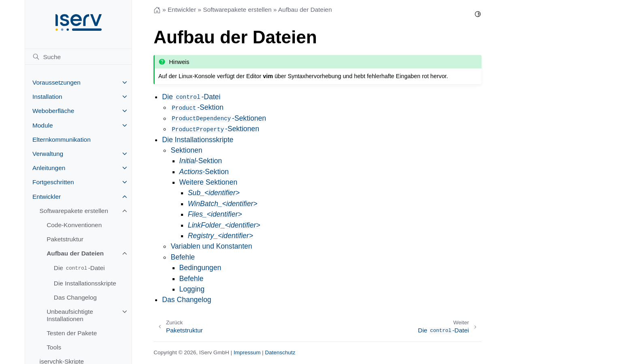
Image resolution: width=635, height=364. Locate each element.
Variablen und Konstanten (211, 246)
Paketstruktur (65, 239)
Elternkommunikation (62, 139)
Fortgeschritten (53, 182)
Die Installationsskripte (85, 283)
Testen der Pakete (72, 333)
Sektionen (186, 150)
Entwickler (47, 197)
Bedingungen (200, 268)
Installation (47, 97)
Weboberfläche (53, 111)
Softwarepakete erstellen (74, 211)
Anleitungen (49, 168)
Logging (192, 289)
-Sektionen (218, 118)
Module (43, 125)
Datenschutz (280, 352)
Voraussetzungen (56, 82)
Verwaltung (48, 154)
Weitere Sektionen (208, 182)
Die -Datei (79, 268)
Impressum (247, 352)
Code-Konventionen (74, 225)
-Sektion (197, 107)
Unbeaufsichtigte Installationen (70, 315)
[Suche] (78, 57)
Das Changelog (75, 297)
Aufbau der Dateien (75, 253)
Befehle (183, 257)
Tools (54, 347)
